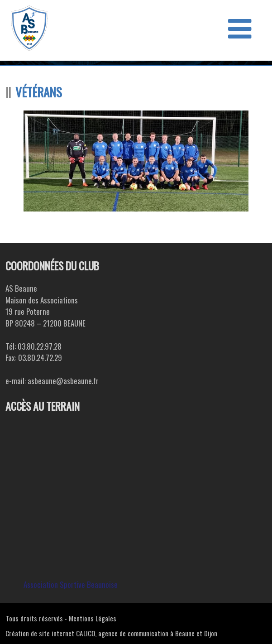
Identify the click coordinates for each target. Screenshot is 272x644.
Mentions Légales (93, 618)
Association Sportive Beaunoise (71, 584)
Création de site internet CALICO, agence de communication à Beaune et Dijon (111, 633)
